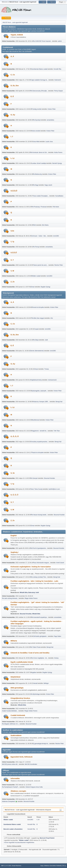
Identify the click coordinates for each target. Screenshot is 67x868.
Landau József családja (39, 163)
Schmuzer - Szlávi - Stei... (39, 236)
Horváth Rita (57, 69)
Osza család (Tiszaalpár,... (41, 196)
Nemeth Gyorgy (57, 163)
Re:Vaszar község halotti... (39, 515)
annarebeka (50, 120)
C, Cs (13, 75)
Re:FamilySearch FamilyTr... (11, 787)
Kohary (56, 658)
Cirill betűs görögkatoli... (40, 636)
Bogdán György (46, 287)
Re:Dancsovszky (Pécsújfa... (39, 91)
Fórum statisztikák (12, 835)
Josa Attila (36, 142)
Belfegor (46, 683)
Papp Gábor (57, 636)
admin (60, 41)
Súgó (42, 866)
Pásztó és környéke (38, 453)
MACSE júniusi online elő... (10, 764)
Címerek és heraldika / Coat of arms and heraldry (30, 653)
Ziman (33, 287)
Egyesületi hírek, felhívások (22, 757)
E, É (12, 96)
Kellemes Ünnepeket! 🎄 (10, 801)
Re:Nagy (36, 185)
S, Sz (13, 473)
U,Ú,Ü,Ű (14, 253)
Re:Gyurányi (37, 120)
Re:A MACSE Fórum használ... (42, 41)
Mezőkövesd (35, 420)
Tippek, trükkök (17, 35)
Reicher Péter (59, 265)
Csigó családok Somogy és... (39, 80)
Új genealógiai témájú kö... (41, 744)
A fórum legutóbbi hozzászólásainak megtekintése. (19, 842)
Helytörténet (15, 677)
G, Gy (13, 115)
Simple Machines (17, 866)
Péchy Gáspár (58, 91)
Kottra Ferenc (58, 152)
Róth (34, 225)
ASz (52, 318)
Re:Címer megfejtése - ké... (40, 658)
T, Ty (12, 242)
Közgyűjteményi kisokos (20, 698)
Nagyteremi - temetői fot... (40, 431)
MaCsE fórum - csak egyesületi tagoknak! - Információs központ (28, 810)
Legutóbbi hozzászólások (15, 814)
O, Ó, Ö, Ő (15, 436)
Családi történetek (18, 715)
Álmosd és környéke (38, 307)
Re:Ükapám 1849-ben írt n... (11, 724)
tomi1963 (56, 236)
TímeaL (47, 369)
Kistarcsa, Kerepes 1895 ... (41, 402)
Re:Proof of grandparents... (39, 548)
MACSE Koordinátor (31, 764)
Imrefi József (60, 563)
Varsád (35, 683)
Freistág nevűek (37, 109)
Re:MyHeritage (35, 694)
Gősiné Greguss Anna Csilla (34, 787)
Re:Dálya (36, 340)
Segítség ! (15, 552)
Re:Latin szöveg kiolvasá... (10, 598)
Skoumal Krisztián (49, 478)
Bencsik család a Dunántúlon (13, 829)
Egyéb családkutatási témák (22, 662)
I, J (12, 136)
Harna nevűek (36, 131)
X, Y (12, 260)
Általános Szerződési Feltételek (53, 866)
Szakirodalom (16, 735)
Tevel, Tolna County (36, 489)
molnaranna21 (52, 380)
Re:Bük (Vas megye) (38, 318)
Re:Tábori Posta (35, 647)
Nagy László (48, 185)
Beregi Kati (59, 402)
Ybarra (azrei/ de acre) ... (41, 265)
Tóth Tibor (57, 431)
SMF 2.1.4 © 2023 (6, 866)
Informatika (15, 778)
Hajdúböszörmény (36, 380)
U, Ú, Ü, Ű (14, 495)
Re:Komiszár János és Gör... (39, 152)
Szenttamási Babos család (39, 69)
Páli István (56, 207)
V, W (12, 271)
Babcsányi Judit (34, 593)
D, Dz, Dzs (15, 86)
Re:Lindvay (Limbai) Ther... (39, 577)
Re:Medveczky (37, 174)
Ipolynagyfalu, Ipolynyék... (40, 391)
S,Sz (12, 231)
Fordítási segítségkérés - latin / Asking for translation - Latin (34, 581)
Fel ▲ (64, 866)
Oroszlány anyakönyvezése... (39, 442)
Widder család (36, 276)
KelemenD (58, 80)
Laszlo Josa (49, 142)
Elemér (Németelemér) (37, 351)
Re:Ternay (36, 247)
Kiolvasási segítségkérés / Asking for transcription (31, 567)
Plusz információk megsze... (41, 563)
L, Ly (13, 158)
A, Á (12, 56)
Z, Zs (13, 282)
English (14, 536)
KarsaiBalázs (59, 196)
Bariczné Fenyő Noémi (47, 838)
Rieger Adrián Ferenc (31, 598)
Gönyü (36, 369)
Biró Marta (45, 225)
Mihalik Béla (24, 593)
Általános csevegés (18, 791)
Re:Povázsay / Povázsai (39, 207)
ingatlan (34, 672)
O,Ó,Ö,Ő (14, 191)
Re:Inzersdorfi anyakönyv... (40, 617)
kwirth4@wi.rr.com (54, 489)
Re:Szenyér (34, 478)
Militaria (14, 641)
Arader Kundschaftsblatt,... (10, 711)
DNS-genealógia (17, 688)
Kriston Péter (52, 109)
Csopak (36, 329)
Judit (46, 340)
